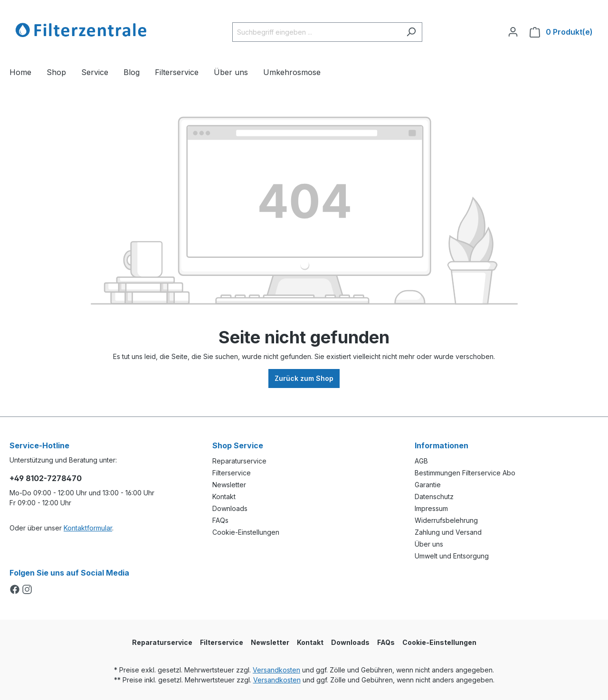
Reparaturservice (239, 461)
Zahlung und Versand (448, 532)
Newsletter (229, 485)
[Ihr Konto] (513, 32)
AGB (421, 461)
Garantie (428, 485)
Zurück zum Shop (304, 378)
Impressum (431, 508)
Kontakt (224, 497)
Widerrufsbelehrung (446, 520)
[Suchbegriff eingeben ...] (316, 32)
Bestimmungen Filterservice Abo (465, 473)
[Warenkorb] (561, 32)
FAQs (220, 520)
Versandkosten (276, 670)
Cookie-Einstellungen (246, 532)
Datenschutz (434, 497)
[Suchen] (411, 32)
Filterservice (232, 473)
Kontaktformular (88, 528)
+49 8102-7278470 (46, 478)
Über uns (429, 544)
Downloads (230, 508)
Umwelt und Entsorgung (452, 556)
